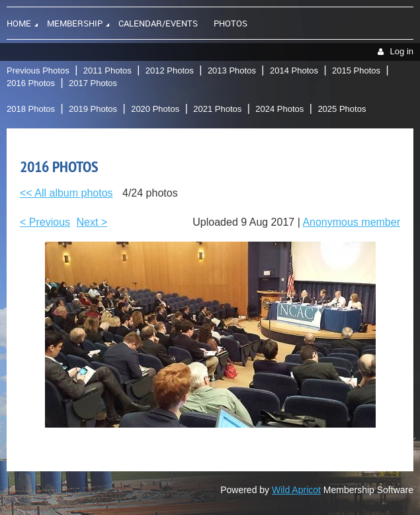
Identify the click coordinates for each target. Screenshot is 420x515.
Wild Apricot (296, 490)
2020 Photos (155, 109)
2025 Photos (342, 109)
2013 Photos (232, 70)
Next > (92, 222)
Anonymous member (351, 222)
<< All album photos (66, 193)
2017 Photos (93, 83)
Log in (402, 51)
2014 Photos (294, 70)
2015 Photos (356, 70)
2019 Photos (93, 109)
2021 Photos (217, 109)
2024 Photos (279, 109)
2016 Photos (31, 83)
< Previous (45, 222)
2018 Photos (31, 109)
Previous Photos (38, 70)
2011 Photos (107, 70)
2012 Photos (170, 70)
